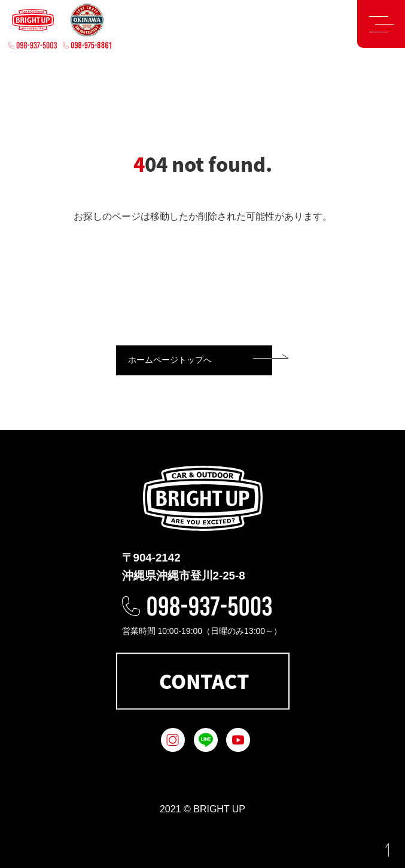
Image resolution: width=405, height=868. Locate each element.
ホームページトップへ (170, 360)
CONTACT (204, 681)
